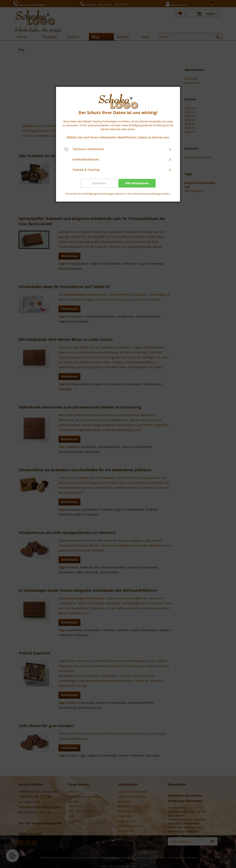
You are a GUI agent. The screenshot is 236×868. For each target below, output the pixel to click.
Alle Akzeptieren (137, 183)
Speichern (99, 183)
